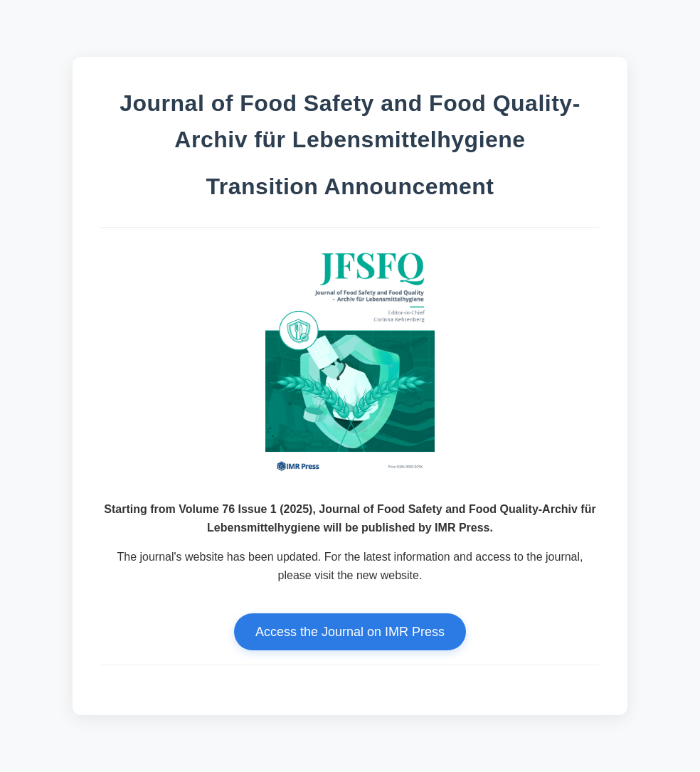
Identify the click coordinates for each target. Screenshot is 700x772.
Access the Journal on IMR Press (350, 632)
